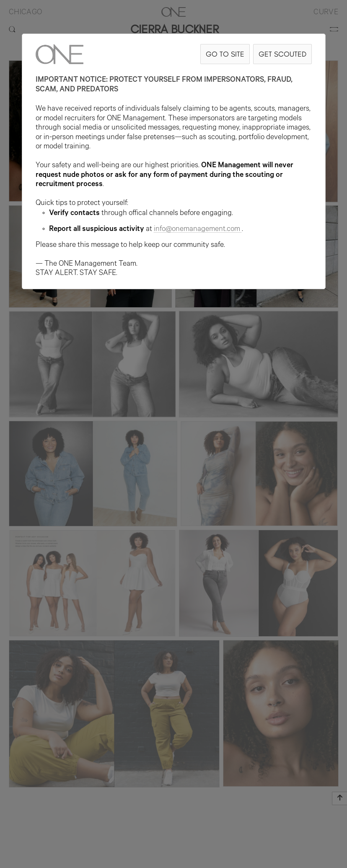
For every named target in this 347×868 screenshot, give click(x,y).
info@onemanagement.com (198, 230)
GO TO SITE (225, 54)
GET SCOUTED (282, 54)
